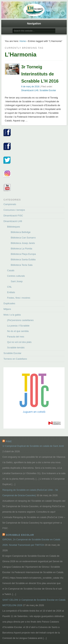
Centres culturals (16, 276)
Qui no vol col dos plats (19, 342)
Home (23, 41)
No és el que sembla (18, 331)
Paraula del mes (16, 337)
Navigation (34, 23)
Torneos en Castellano (15, 359)
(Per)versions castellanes (20, 320)
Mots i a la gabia (12, 315)
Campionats (10, 204)
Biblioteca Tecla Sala (22, 265)
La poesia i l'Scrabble (18, 326)
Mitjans (7, 309)
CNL (9, 287)
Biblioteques (14, 227)
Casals (11, 270)
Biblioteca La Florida (21, 249)
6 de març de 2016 (30, 87)
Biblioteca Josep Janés (23, 243)
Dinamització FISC (13, 216)
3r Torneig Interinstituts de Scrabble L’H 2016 (40, 74)
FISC (9, 441)
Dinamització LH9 (30, 90)
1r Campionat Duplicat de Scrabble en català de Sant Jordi (33, 446)
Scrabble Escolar (48, 90)
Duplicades (9, 303)
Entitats (11, 292)
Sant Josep (17, 281)
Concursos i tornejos (14, 210)
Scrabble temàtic (16, 348)
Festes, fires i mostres (19, 298)
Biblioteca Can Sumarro (23, 238)
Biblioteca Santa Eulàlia (23, 259)
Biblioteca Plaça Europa (23, 254)
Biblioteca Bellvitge (21, 232)
